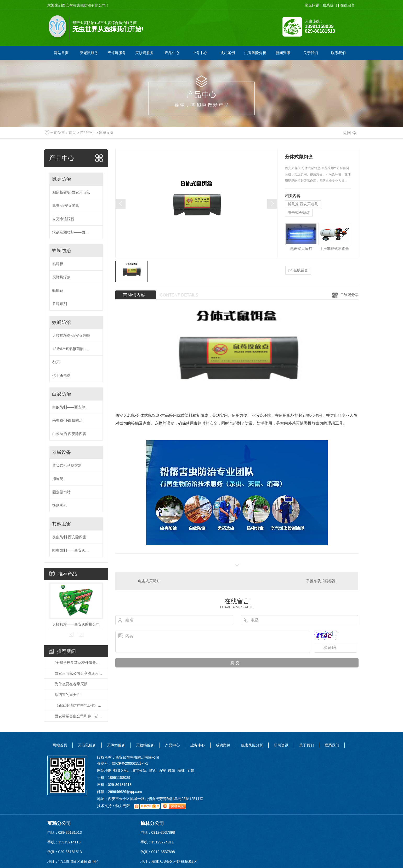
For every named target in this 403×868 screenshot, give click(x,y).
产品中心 (87, 133)
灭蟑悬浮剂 (61, 277)
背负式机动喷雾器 (67, 465)
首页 (72, 133)
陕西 (153, 770)
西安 (162, 770)
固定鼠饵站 (61, 492)
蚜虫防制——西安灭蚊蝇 (72, 550)
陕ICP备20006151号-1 (130, 763)
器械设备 (106, 133)
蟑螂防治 (61, 251)
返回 (350, 133)
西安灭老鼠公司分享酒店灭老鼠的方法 (79, 673)
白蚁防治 (61, 394)
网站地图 (104, 770)
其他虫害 (61, 524)
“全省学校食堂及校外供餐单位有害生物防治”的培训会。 (79, 663)
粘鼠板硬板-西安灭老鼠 (71, 192)
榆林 (181, 770)
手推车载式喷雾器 (334, 249)
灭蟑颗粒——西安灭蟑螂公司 (76, 624)
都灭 (56, 362)
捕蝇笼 (58, 479)
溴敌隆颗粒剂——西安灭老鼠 (76, 232)
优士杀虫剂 (61, 375)
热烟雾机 (60, 505)
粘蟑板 (58, 264)
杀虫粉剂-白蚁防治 (68, 420)
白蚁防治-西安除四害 (69, 434)
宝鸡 (190, 770)
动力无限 (123, 806)
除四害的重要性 (67, 695)
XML (125, 770)
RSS (117, 770)
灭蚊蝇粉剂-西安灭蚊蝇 (71, 335)
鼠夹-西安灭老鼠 (66, 205)
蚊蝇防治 (61, 322)
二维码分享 (349, 295)
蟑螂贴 (58, 290)
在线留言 (298, 270)
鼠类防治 (61, 179)
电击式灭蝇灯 (299, 213)
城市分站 (139, 770)
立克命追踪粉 (63, 219)
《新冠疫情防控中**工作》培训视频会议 (79, 705)
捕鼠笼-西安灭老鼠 (303, 204)
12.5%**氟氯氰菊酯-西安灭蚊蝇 (76, 349)
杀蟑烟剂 (60, 304)
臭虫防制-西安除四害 (69, 537)
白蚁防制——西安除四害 (72, 407)
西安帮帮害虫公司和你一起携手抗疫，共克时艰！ (79, 716)
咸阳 (172, 770)
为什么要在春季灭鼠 (71, 684)
